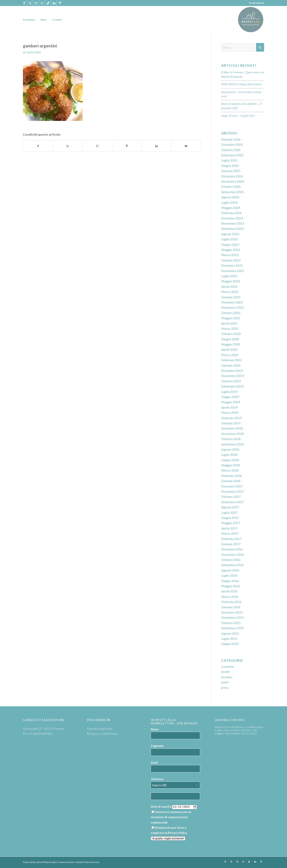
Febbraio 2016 (231, 602)
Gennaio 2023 (231, 260)
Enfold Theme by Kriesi (88, 862)
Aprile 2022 (229, 286)
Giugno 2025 (230, 166)
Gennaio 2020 (231, 365)
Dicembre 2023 (232, 218)
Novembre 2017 (233, 491)
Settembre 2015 (232, 628)
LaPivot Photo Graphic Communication (55, 862)
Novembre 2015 (233, 617)
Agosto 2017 (230, 507)
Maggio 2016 (231, 586)
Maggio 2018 (231, 465)
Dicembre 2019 (232, 370)
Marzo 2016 (230, 596)
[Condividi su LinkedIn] (157, 146)
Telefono (157, 779)
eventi (225, 672)
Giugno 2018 (230, 460)
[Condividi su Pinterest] (127, 146)
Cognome (157, 746)
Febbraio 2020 (231, 360)
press (225, 687)
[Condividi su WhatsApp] (97, 146)
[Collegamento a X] (30, 3)
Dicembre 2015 (232, 612)
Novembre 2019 (233, 376)
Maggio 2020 (231, 344)
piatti (225, 682)
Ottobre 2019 (231, 381)
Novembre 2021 (233, 307)
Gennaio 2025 (231, 171)
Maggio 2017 (231, 523)
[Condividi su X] (68, 146)
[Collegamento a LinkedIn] (54, 3)
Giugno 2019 (230, 397)
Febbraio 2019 (231, 418)
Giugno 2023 (230, 244)
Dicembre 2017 (232, 486)
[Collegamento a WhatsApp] (42, 3)
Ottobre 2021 (231, 313)
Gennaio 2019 (231, 423)
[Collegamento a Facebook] (24, 3)
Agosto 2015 (230, 633)
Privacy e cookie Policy (102, 733)
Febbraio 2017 (231, 539)
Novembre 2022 (233, 271)
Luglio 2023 (229, 239)
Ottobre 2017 (231, 497)
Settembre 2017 (232, 502)
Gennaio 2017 (231, 544)
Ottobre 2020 (231, 334)
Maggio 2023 (231, 250)
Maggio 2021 (231, 318)
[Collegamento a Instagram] (36, 3)
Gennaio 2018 (231, 481)
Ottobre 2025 (231, 150)
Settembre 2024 (232, 192)
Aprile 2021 (229, 323)
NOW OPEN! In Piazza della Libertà (241, 84)
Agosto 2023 (230, 234)
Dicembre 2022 (232, 265)
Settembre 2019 (232, 386)
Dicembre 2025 (232, 144)
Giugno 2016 (230, 581)
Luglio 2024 (229, 202)
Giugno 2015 (230, 644)
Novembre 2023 (233, 223)
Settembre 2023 (232, 228)
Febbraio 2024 (231, 213)
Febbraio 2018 (231, 476)
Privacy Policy (178, 833)
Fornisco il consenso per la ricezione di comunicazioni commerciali (171, 817)
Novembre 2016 (233, 554)
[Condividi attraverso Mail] (186, 146)
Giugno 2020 (230, 339)
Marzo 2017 (230, 533)
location (227, 677)
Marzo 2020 (230, 355)
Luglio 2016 (229, 575)
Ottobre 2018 (231, 439)
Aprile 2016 (229, 591)
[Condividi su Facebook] (38, 146)
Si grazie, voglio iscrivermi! (168, 838)
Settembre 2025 (232, 155)
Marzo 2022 (230, 292)
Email (154, 762)
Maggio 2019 (231, 402)
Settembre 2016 (232, 565)
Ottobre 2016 (231, 560)
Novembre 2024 (233, 181)
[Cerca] (243, 47)
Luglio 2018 (229, 455)
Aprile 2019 (229, 407)
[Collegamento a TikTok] (48, 3)
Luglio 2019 (229, 392)
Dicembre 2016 (232, 549)
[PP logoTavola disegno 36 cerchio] (251, 20)
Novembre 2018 (233, 434)
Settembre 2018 (232, 444)
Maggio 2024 (231, 208)
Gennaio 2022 (231, 297)
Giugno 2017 (230, 518)
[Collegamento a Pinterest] (60, 3)
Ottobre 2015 (231, 623)
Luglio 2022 (229, 276)
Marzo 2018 (230, 470)
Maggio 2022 (231, 281)
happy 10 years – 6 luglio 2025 (238, 116)
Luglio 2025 (229, 160)
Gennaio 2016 (231, 607)
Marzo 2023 (230, 255)
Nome (155, 729)
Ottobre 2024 (231, 186)
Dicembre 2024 (232, 176)
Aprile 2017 (229, 528)
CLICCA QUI (249, 733)
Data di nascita (161, 806)
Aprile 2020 (229, 349)
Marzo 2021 (230, 328)
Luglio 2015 (229, 639)
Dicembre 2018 (232, 428)
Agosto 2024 (230, 197)
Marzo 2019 (230, 412)
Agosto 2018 (230, 449)
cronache (228, 666)
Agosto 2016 (230, 570)
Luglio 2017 (229, 512)
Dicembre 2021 (232, 302)
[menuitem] (29, 20)
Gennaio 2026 (231, 139)
